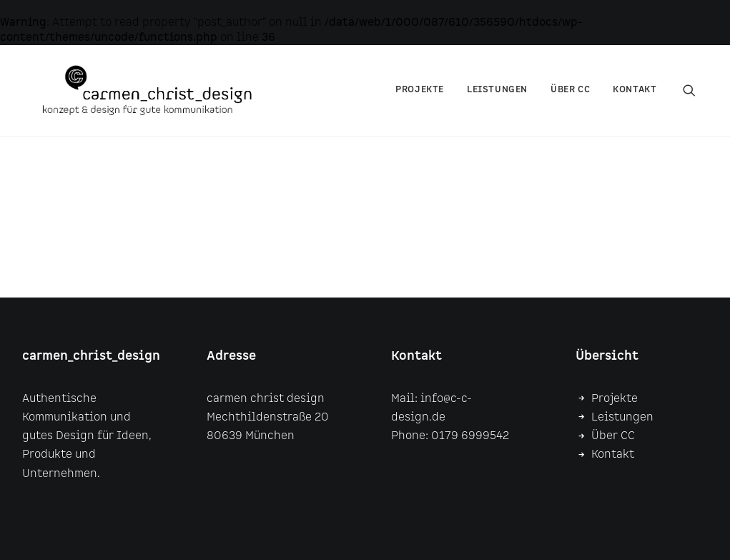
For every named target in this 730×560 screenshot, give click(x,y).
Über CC (613, 436)
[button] (696, 100)
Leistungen (497, 100)
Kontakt (635, 100)
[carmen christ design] (167, 100)
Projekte (420, 100)
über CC (570, 100)
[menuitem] (420, 100)
